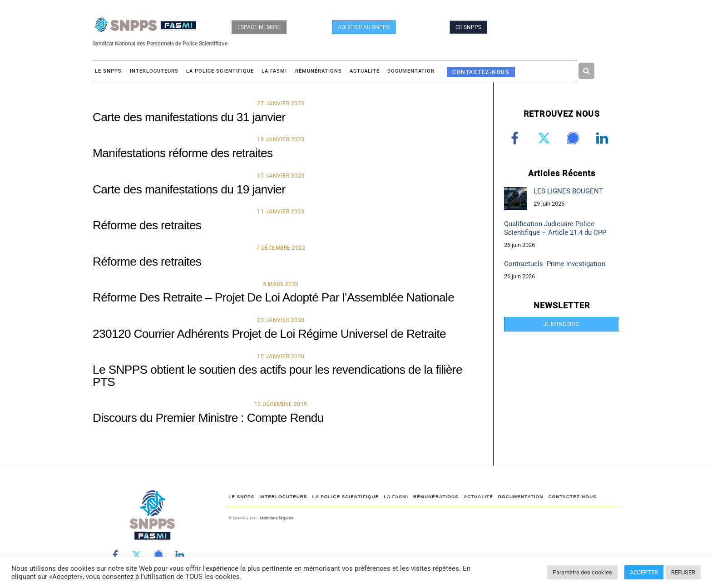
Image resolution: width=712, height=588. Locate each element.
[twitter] (546, 139)
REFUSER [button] (683, 572)
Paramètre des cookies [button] (582, 572)
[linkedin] (604, 139)
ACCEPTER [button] (644, 572)
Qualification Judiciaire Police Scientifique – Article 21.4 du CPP (555, 230)
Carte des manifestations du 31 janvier (189, 119)
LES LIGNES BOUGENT (568, 193)
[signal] (575, 139)
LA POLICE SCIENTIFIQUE (220, 72)
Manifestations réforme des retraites (183, 154)
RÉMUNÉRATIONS (319, 72)
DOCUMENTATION (411, 72)
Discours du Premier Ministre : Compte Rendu (208, 419)
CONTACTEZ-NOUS (481, 73)
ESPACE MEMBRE (259, 27)
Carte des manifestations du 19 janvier (189, 191)
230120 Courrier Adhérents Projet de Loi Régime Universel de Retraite (269, 335)
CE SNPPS (468, 27)
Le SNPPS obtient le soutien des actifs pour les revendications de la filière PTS (277, 377)
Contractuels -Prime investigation (555, 265)
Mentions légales (277, 519)
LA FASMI (274, 72)
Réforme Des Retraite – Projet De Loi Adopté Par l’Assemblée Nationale (273, 299)
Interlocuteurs (154, 72)
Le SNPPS (108, 72)
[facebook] (517, 139)
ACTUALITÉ (365, 72)
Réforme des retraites (147, 227)
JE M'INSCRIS (561, 325)
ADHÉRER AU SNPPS (364, 27)
